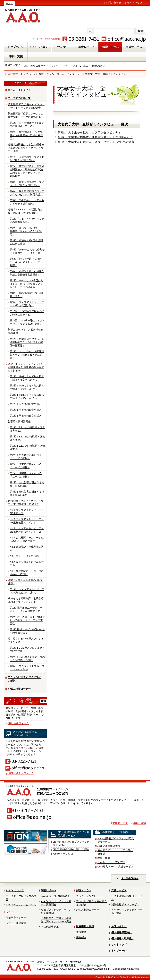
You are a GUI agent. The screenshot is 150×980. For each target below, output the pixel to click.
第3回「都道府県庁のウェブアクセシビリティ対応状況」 (27, 184)
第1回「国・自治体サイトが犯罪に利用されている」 (27, 124)
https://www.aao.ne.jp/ (98, 969)
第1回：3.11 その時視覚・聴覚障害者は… (27, 429)
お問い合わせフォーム (21, 773)
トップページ (28, 74)
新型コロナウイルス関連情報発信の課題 (26, 331)
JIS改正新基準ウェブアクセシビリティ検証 (71, 843)
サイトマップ (135, 3)
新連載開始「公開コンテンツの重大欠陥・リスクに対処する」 (26, 115)
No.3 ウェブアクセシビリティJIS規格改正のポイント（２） (27, 530)
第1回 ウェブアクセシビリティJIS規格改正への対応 (27, 591)
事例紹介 (81, 937)
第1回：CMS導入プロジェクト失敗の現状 (27, 649)
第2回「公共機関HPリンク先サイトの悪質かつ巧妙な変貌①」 (26, 135)
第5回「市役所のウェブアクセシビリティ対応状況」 (27, 202)
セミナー (11, 912)
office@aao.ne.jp (130, 969)
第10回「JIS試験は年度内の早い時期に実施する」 (27, 313)
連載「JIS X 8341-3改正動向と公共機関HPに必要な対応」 (25, 211)
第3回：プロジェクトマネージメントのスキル (27, 668)
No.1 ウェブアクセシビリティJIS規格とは (27, 512)
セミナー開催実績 (16, 923)
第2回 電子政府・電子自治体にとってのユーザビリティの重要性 (27, 620)
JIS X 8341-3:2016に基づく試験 (71, 849)
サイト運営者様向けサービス (127, 898)
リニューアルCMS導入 (75, 66)
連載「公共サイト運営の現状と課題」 (26, 582)
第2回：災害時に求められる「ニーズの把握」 (26, 457)
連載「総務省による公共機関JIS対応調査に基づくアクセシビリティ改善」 (26, 148)
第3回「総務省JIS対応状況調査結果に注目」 (26, 242)
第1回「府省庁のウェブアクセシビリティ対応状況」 (27, 159)
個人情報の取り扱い (123, 938)
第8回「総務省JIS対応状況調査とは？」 (26, 295)
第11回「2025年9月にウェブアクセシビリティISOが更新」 (27, 322)
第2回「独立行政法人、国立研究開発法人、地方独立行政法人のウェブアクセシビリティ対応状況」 (27, 171)
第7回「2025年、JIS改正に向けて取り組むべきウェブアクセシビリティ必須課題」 (26, 284)
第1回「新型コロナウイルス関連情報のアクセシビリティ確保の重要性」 (27, 342)
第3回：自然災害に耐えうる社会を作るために (27, 484)
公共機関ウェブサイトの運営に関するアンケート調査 (56, 920)
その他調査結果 (50, 927)
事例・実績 (140, 823)
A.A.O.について (15, 890)
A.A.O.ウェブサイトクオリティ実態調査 (56, 903)
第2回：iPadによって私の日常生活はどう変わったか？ (27, 378)
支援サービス (120, 823)
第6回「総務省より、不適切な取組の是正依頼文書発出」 (27, 273)
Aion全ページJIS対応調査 (55, 896)
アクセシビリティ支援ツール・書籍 (127, 911)
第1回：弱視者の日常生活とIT (27, 404)
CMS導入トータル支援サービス (115, 867)
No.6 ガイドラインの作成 (24, 556)
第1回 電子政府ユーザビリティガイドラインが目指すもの (27, 609)
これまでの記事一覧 (19, 98)
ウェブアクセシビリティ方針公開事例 (56, 911)
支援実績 (81, 932)
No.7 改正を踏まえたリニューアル (27, 563)
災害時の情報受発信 (19, 422)
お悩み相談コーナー (19, 689)
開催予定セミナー (16, 918)
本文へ (9, 4)
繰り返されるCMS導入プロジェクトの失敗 (26, 640)
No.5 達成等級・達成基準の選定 (27, 548)
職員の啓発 (99, 66)
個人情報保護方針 (121, 932)
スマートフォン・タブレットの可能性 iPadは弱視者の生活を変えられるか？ (26, 367)
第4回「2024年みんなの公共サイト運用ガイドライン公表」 (27, 251)
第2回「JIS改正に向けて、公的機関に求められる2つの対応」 (26, 231)
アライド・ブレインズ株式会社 (65, 962)
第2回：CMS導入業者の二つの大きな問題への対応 (27, 659)
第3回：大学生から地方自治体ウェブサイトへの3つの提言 (96, 142)
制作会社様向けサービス (125, 904)
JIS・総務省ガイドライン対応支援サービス (116, 840)
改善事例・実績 (85, 926)
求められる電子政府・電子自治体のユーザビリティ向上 (26, 600)
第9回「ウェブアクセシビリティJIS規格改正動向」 (27, 304)
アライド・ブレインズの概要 (21, 898)
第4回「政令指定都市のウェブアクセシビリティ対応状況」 (27, 193)
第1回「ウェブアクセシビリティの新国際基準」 (27, 220)
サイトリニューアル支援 (111, 862)
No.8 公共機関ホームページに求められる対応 (27, 573)
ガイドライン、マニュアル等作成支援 (115, 852)
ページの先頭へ (130, 878)
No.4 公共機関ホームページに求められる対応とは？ (27, 539)
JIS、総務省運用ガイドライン (42, 66)
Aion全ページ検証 (63, 854)
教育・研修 (104, 858)
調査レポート (49, 890)
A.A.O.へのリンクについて (21, 904)
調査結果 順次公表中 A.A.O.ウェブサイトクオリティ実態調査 (26, 106)
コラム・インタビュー (69, 74)
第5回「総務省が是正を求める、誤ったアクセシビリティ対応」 (26, 262)
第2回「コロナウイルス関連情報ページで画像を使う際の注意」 (27, 355)
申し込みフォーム (19, 723)
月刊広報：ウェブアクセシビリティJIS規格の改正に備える (26, 503)
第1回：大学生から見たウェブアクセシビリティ (89, 132)
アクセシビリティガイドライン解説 (24, 679)
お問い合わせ (113, 3)
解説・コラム (46, 74)
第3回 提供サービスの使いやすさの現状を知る (27, 631)
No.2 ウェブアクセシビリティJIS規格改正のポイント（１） (27, 521)
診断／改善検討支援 (109, 846)
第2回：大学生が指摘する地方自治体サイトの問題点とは (95, 137)
